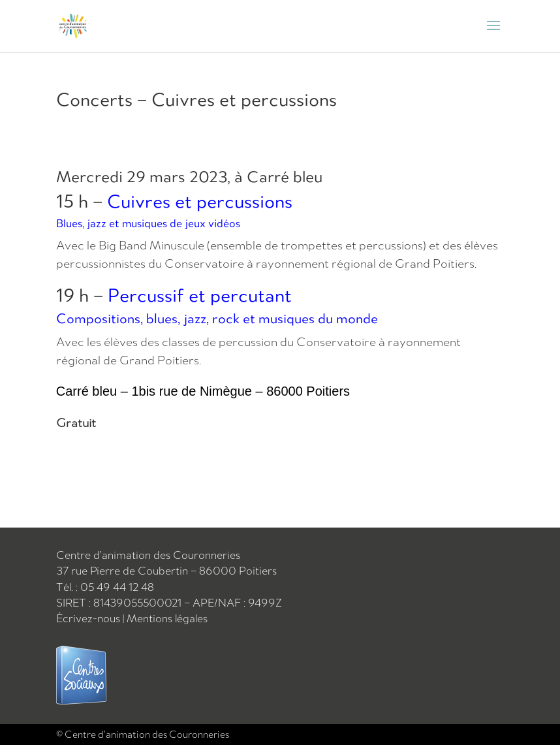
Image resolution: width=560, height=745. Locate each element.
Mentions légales (167, 618)
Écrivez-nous (88, 618)
